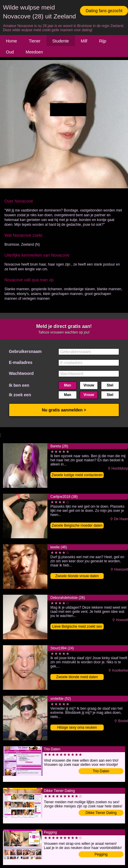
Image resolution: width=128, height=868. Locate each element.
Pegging (101, 854)
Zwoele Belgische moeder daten (77, 525)
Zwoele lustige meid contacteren (77, 475)
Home (11, 41)
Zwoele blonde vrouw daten (77, 576)
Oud (10, 52)
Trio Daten (101, 771)
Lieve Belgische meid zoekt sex (77, 626)
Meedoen (34, 52)
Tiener (35, 41)
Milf (84, 41)
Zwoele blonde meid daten (77, 677)
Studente (61, 41)
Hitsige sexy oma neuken (77, 727)
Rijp (103, 41)
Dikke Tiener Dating (101, 813)
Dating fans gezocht (104, 11)
